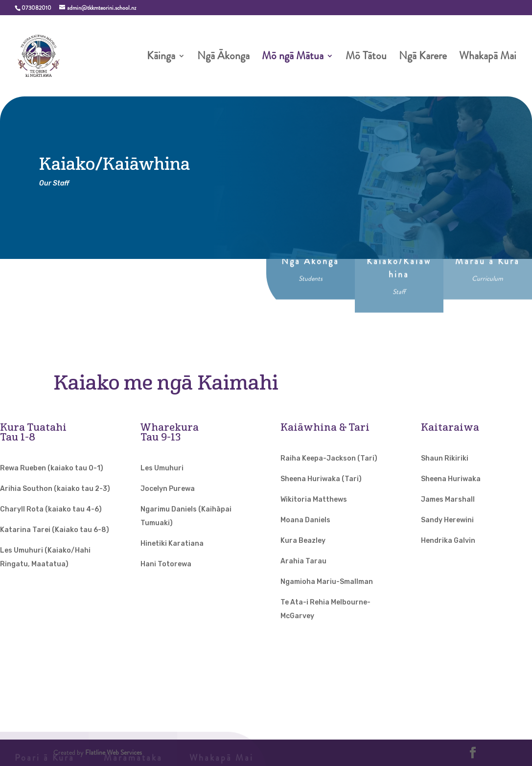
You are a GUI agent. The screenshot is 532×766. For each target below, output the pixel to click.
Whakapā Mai (488, 58)
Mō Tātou (366, 58)
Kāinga (161, 58)
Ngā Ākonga (223, 58)
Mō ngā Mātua (293, 58)
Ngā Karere (423, 58)
